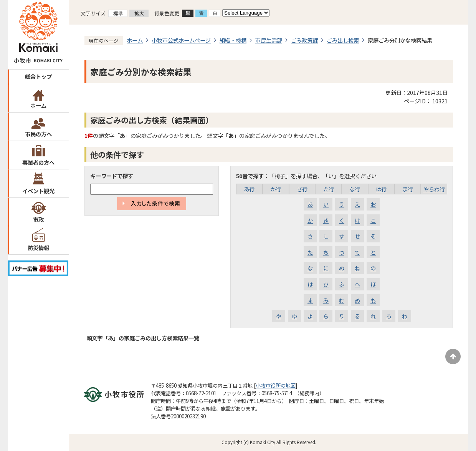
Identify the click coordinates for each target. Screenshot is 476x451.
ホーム (38, 105)
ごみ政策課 (304, 40)
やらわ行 (434, 189)
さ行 (302, 189)
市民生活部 (269, 40)
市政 (38, 219)
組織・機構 (233, 40)
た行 (329, 189)
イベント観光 (38, 191)
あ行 (249, 189)
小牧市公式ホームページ (181, 40)
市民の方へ (38, 134)
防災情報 (38, 248)
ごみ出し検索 (343, 40)
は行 (381, 189)
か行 (276, 189)
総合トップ (38, 76)
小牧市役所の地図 (276, 386)
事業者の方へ (38, 162)
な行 (355, 189)
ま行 (408, 189)
